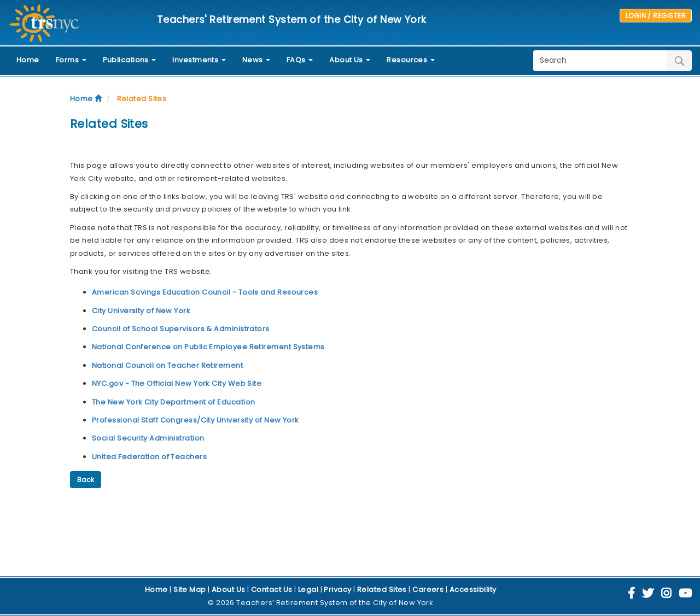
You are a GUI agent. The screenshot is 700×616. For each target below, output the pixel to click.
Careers (428, 589)
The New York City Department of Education (173, 402)
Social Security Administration (148, 438)
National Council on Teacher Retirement (167, 365)
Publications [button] (130, 60)
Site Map (190, 589)
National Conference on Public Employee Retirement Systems (208, 347)
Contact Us (272, 589)
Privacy (337, 589)
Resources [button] (411, 60)
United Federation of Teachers (149, 457)
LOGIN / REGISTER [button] (656, 16)
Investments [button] (199, 60)
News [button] (256, 60)
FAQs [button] (300, 60)
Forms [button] (71, 60)
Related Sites (142, 99)
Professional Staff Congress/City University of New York (196, 420)
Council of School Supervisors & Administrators (181, 329)
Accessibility (473, 589)
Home (28, 60)
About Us (229, 589)
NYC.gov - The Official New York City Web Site (177, 383)
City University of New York (141, 311)
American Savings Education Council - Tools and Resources (205, 292)
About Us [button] (350, 60)
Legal (308, 589)
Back (86, 480)
